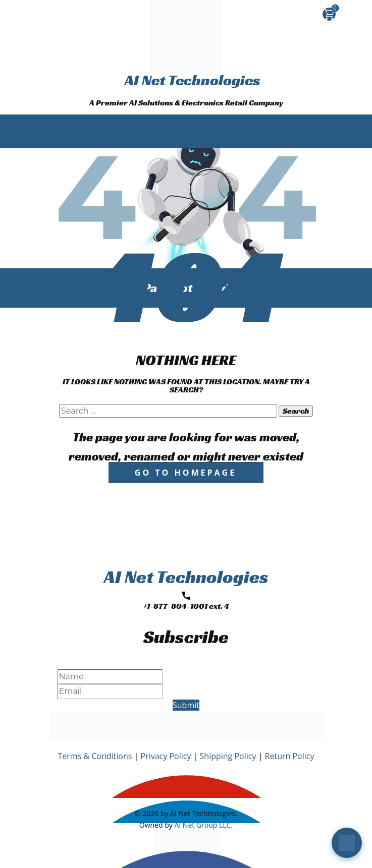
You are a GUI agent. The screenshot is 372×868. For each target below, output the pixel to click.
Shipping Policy (228, 756)
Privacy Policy (166, 756)
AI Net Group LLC (202, 825)
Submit (186, 705)
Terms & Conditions (95, 756)
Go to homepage (185, 473)
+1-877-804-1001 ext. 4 (186, 601)
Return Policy (290, 756)
